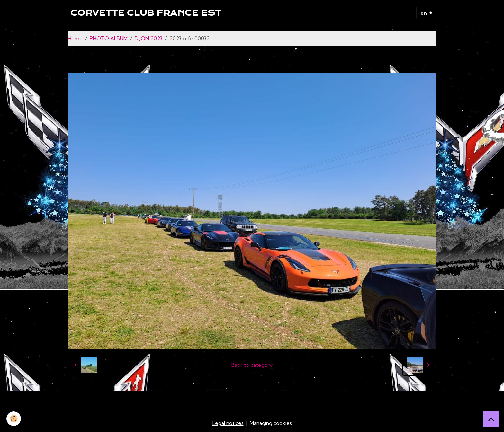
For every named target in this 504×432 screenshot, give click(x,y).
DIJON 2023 (148, 38)
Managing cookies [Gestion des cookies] (271, 423)
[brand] (146, 13)
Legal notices (228, 423)
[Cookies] (14, 419)
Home (75, 38)
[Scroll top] (491, 419)
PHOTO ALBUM (109, 38)
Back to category (252, 365)
